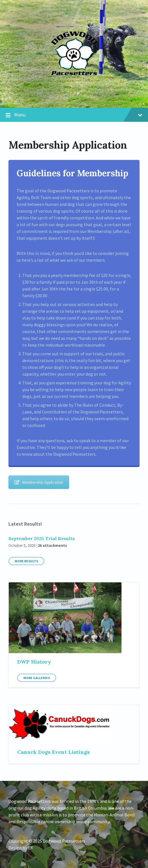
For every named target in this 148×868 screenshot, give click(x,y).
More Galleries (37, 678)
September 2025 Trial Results (42, 538)
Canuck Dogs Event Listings (53, 752)
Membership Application (39, 482)
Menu (74, 115)
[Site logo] (74, 96)
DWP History (34, 662)
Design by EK (21, 848)
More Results (26, 561)
